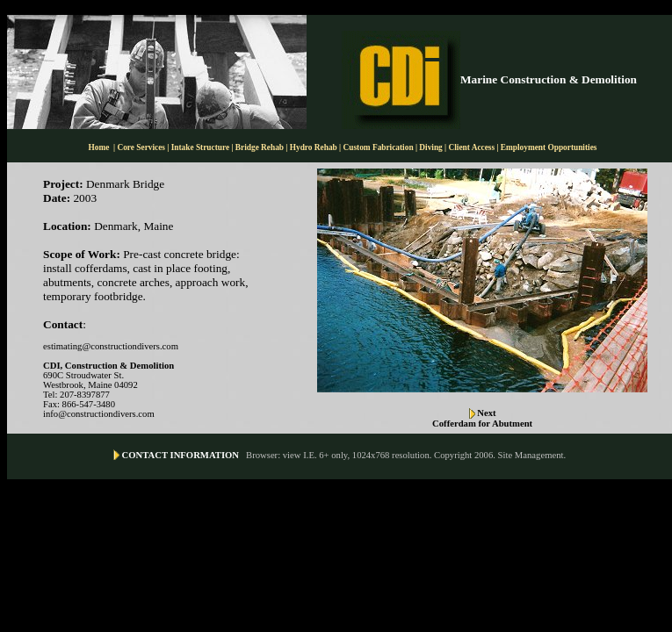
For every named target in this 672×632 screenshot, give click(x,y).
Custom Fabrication (379, 147)
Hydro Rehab (314, 147)
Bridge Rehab (261, 147)
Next (486, 413)
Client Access (472, 147)
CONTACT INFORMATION (181, 455)
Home (99, 147)
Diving (430, 147)
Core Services (142, 147)
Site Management (531, 455)
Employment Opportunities (549, 147)
